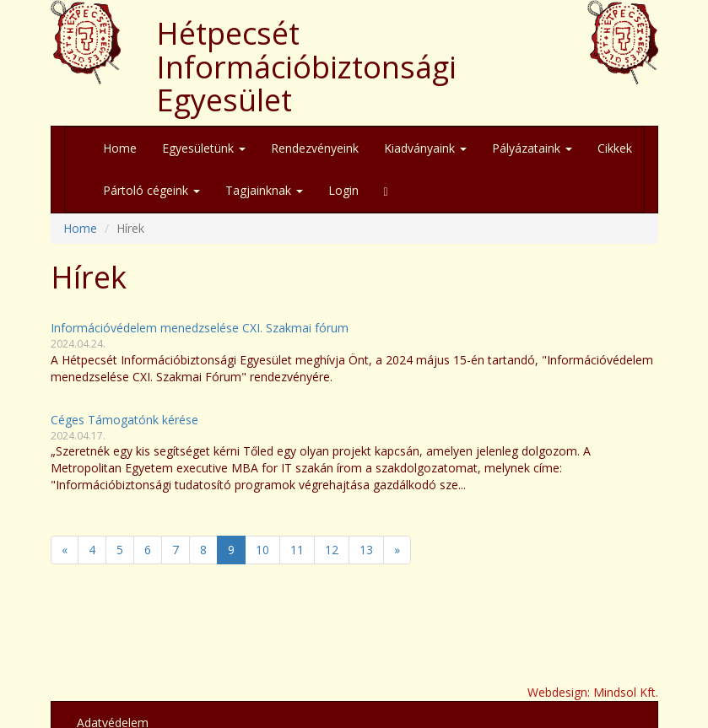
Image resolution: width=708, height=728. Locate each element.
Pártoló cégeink (151, 190)
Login (343, 190)
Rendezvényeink (315, 148)
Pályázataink (532, 148)
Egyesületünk (204, 148)
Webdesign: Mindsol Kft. (593, 692)
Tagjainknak (264, 190)
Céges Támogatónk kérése (124, 420)
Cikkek (615, 148)
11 (297, 550)
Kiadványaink (425, 148)
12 (332, 550)
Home (120, 148)
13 (366, 550)
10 (262, 550)
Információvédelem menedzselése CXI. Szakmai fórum (200, 328)
